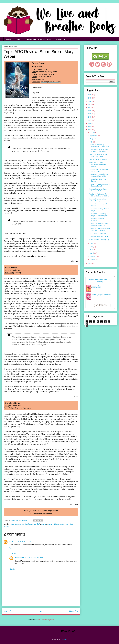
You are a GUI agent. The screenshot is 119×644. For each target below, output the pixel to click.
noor (62, 524)
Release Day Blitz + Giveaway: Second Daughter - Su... (99, 225)
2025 (90, 98)
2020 (90, 111)
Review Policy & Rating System (39, 39)
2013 (90, 263)
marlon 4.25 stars (53, 524)
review (6, 527)
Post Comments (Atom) (46, 620)
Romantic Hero (96, 286)
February (93, 256)
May (91, 247)
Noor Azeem (20, 558)
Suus (11, 541)
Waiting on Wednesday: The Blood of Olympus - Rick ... (99, 195)
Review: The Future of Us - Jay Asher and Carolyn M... (99, 175)
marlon (44, 524)
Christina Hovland (97, 296)
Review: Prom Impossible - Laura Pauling (98, 200)
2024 (90, 101)
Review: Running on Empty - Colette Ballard (99, 190)
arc (35, 524)
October (93, 132)
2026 (90, 95)
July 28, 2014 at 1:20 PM (22, 541)
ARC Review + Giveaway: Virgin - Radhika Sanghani (99, 215)
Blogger (64, 639)
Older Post (74, 611)
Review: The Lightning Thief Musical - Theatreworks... (99, 151)
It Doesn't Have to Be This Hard (101, 294)
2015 (90, 127)
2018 (90, 117)
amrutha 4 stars (27, 524)
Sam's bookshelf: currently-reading (100, 281)
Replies (14, 553)
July (91, 142)
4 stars (12, 524)
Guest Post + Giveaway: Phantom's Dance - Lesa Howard (98, 164)
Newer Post (9, 611)
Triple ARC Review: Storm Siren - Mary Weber (98, 155)
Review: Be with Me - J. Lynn (99, 237)
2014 (90, 130)
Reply (11, 548)
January (92, 259)
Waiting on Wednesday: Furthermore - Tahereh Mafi (99, 146)
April (92, 250)
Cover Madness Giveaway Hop (99, 240)
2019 (90, 114)
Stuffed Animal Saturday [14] (99, 159)
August (92, 139)
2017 (90, 120)
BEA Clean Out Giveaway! (98, 234)
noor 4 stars (69, 524)
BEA (38, 524)
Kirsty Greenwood (97, 288)
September (93, 136)
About (19, 39)
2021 (90, 108)
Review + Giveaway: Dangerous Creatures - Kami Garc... (100, 229)
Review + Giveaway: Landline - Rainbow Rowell (100, 185)
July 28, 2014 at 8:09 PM (34, 558)
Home (9, 39)
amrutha (18, 524)
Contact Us (61, 39)
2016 (90, 123)
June (91, 244)
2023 (90, 104)
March (92, 253)
